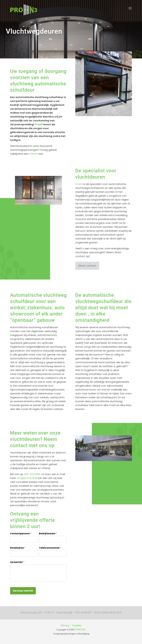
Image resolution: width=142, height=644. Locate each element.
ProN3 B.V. (80, 630)
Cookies (77, 626)
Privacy (65, 626)
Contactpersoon (21, 534)
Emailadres (18, 548)
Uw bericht (17, 562)
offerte (33, 154)
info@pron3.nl (25, 478)
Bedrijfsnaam (48, 534)
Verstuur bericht (23, 591)
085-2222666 (32, 474)
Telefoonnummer (50, 548)
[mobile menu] (130, 8)
